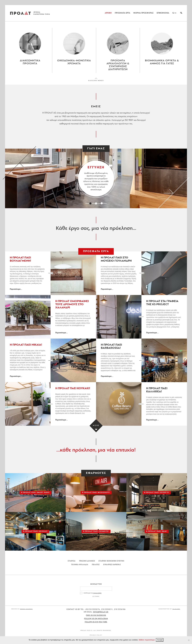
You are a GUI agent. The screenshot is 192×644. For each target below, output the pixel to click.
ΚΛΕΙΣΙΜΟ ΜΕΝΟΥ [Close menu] (96, 81)
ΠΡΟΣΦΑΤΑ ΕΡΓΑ (122, 13)
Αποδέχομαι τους (92, 593)
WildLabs (176, 609)
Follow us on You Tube (96, 622)
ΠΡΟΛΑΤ (20, 13)
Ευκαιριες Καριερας (112, 565)
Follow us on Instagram (96, 619)
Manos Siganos (26, 609)
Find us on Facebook (96, 615)
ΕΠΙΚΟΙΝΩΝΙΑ (163, 13)
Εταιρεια (72, 561)
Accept (160, 640)
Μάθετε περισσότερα (147, 640)
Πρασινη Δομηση (87, 561)
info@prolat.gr (101, 612)
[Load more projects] (96, 426)
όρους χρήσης (97, 593)
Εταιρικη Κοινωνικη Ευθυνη (111, 561)
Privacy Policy (96, 635)
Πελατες (96, 565)
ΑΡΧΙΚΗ (108, 13)
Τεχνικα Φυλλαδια (80, 565)
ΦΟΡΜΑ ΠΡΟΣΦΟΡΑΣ (143, 13)
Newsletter (96, 584)
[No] (189, 640)
